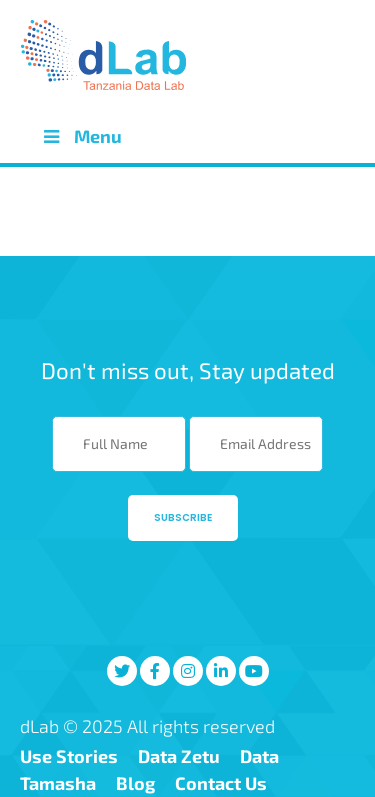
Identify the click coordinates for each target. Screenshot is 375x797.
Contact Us (221, 783)
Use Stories (69, 756)
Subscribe (183, 517)
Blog (135, 783)
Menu (81, 136)
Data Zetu (179, 756)
